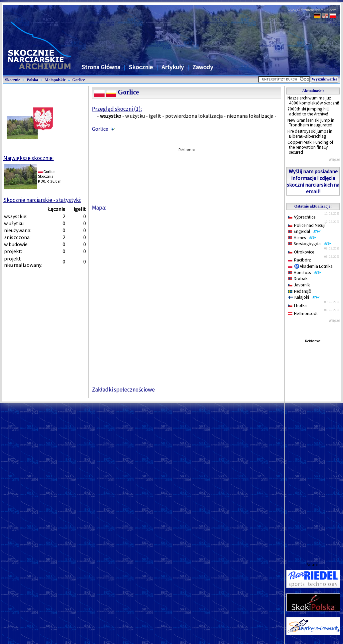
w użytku (135, 116)
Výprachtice (302, 217)
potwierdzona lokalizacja (194, 116)
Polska (32, 80)
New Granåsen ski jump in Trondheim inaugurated (311, 123)
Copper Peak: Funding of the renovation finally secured (310, 147)
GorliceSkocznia (47, 174)
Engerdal (304, 231)
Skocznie (141, 67)
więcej (334, 159)
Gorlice (79, 80)
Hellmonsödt (303, 314)
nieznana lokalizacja (250, 116)
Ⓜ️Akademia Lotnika (310, 266)
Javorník (299, 285)
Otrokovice (301, 252)
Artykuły (173, 67)
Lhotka (297, 306)
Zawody (203, 67)
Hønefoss (305, 273)
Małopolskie (55, 80)
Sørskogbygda (310, 244)
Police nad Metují (307, 225)
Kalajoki (304, 297)
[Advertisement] (313, 446)
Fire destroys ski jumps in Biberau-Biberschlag (310, 134)
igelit (155, 116)
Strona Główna (101, 67)
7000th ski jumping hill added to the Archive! (308, 111)
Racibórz (299, 260)
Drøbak (298, 279)
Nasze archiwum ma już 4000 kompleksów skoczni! (313, 100)
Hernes (302, 238)
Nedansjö (300, 291)
